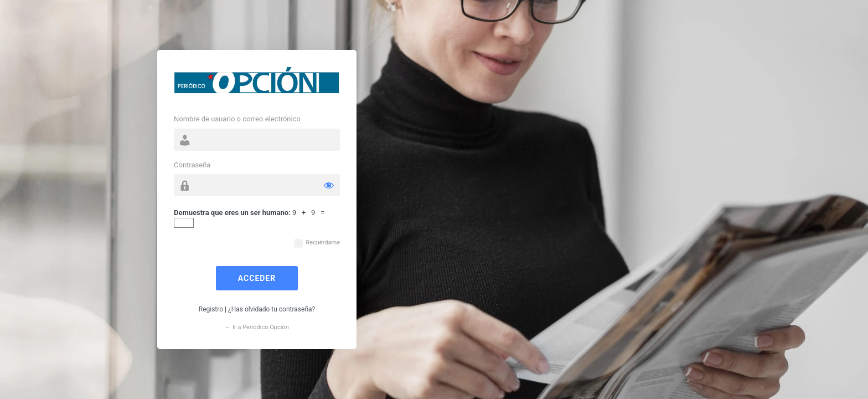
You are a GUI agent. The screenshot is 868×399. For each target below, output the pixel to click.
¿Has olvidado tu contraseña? (272, 309)
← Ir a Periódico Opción (257, 327)
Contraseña (192, 165)
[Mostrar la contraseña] (329, 185)
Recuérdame (323, 242)
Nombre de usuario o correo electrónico (237, 119)
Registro (211, 309)
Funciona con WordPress (257, 83)
